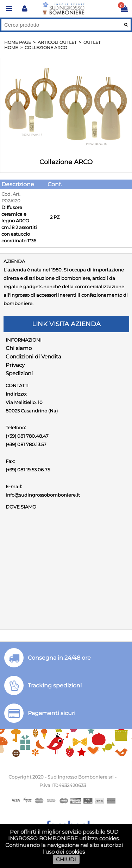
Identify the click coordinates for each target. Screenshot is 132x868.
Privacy (15, 365)
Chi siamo (19, 348)
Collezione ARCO (46, 48)
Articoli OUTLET (57, 42)
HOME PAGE (18, 42)
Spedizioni (19, 373)
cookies (109, 838)
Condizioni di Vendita (33, 356)
